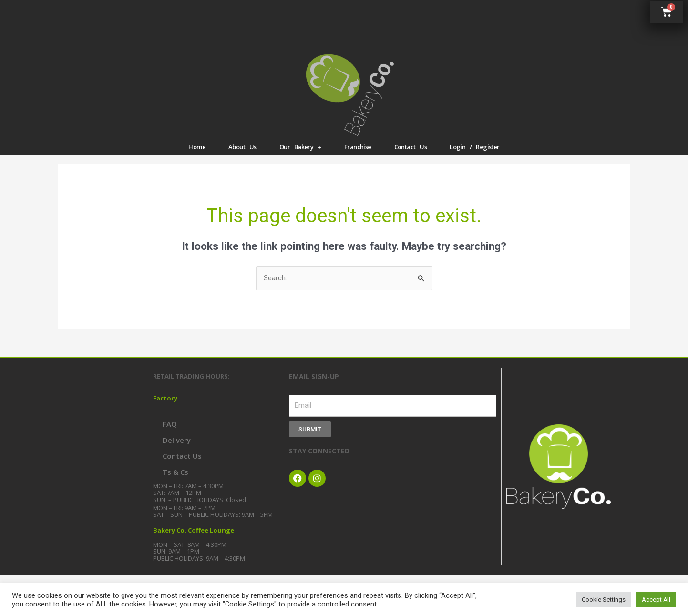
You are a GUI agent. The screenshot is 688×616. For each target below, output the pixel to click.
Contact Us (411, 147)
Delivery (177, 440)
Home (197, 147)
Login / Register (474, 147)
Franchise (358, 147)
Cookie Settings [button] (604, 600)
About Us (242, 147)
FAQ (170, 424)
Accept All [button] (656, 600)
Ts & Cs (175, 472)
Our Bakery (300, 147)
